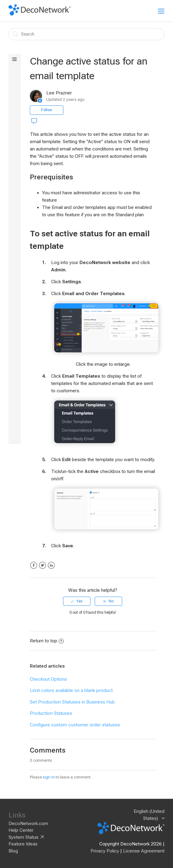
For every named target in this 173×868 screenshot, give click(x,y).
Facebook (34, 565)
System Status (23, 837)
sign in (49, 777)
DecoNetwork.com (28, 824)
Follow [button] (47, 110)
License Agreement (144, 851)
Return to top (47, 641)
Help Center (21, 830)
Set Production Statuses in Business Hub (72, 702)
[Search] (86, 34)
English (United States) (149, 815)
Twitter (42, 565)
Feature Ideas (23, 844)
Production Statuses (51, 713)
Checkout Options (48, 679)
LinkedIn (51, 565)
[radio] (77, 601)
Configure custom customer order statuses (75, 725)
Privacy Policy (105, 851)
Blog (13, 851)
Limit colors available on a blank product (71, 690)
